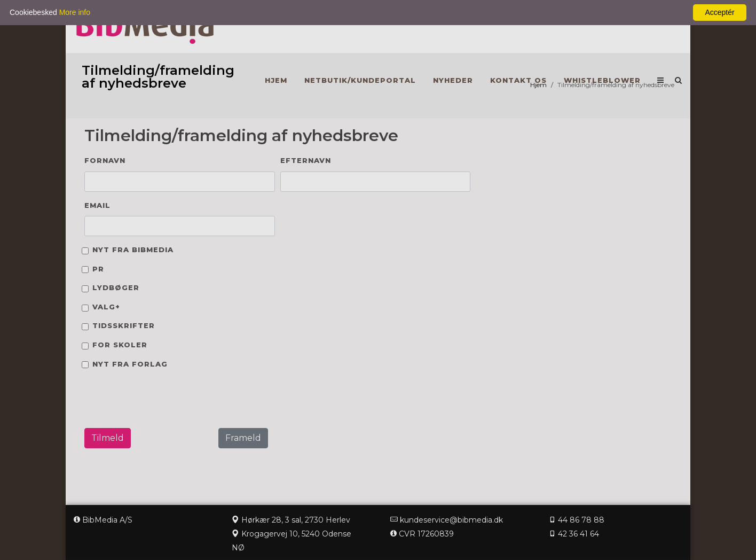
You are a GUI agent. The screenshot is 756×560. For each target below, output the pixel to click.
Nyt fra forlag (130, 364)
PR (98, 269)
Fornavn (105, 160)
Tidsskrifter (124, 325)
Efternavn (306, 160)
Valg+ (106, 307)
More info (75, 12)
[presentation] (157, 399)
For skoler (120, 345)
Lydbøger (116, 287)
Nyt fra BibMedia (133, 250)
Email (97, 205)
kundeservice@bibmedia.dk (451, 520)
